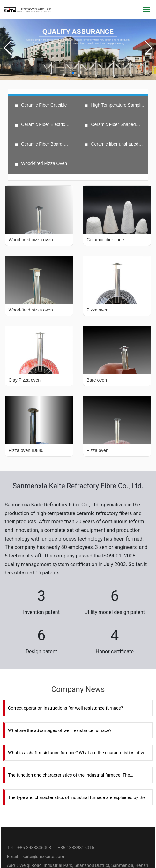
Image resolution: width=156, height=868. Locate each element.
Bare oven (97, 380)
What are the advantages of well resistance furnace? (60, 730)
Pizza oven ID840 (26, 450)
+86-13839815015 (76, 848)
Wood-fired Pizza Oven (44, 163)
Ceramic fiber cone (105, 240)
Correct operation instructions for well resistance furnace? (65, 708)
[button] (73, 73)
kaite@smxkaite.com (43, 857)
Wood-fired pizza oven (31, 240)
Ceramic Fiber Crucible (44, 105)
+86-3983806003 (35, 848)
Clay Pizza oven (25, 380)
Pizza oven (97, 310)
